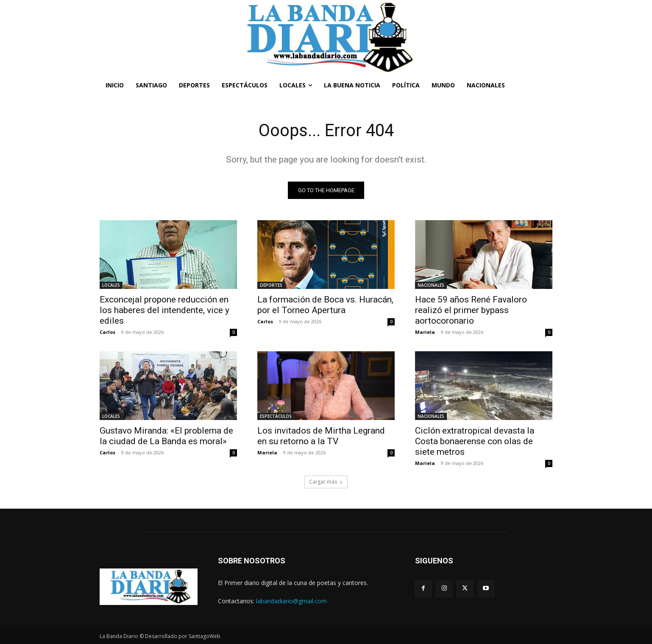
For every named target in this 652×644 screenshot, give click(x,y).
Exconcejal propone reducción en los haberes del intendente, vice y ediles (164, 310)
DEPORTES (271, 285)
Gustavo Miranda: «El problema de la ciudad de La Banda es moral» (166, 436)
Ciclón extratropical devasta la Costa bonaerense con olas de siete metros (475, 441)
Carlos (107, 332)
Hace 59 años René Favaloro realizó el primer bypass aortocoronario (471, 310)
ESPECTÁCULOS (276, 416)
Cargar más (326, 482)
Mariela (425, 332)
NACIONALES (431, 285)
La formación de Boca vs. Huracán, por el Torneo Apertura (325, 305)
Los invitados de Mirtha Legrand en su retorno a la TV (321, 436)
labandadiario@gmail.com (291, 601)
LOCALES (111, 285)
